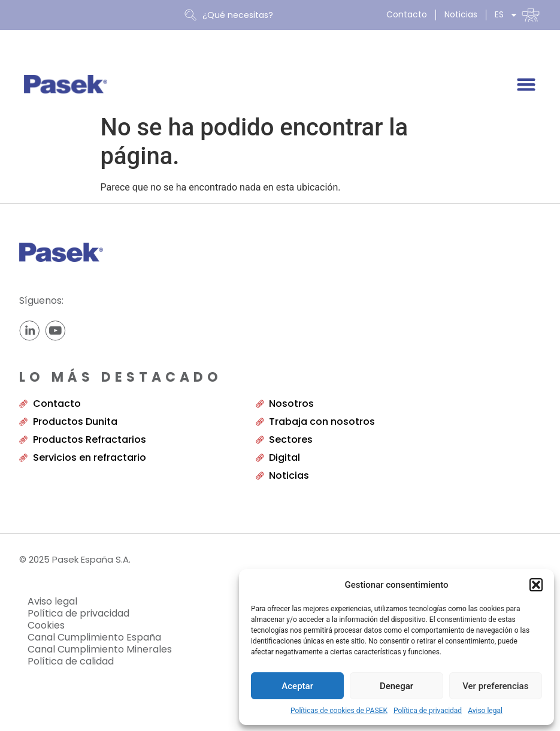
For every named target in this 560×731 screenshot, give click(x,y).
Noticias (461, 15)
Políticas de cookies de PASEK (339, 711)
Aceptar (297, 686)
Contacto (407, 15)
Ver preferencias (495, 686)
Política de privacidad (428, 711)
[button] (536, 585)
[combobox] (280, 15)
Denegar (396, 686)
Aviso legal (485, 711)
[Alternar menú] (526, 84)
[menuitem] (517, 15)
